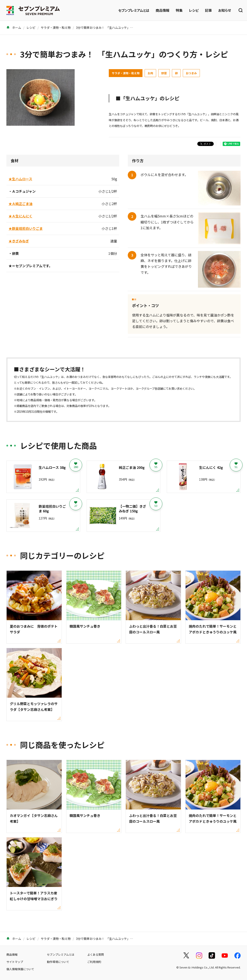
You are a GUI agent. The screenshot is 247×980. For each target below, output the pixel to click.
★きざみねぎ (19, 241)
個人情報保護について (20, 969)
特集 (179, 10)
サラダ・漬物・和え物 (56, 28)
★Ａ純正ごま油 (20, 204)
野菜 (164, 73)
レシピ (194, 10)
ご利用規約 (94, 962)
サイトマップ (15, 962)
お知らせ (225, 10)
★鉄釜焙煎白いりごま (26, 228)
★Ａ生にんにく (20, 216)
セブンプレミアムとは (134, 10)
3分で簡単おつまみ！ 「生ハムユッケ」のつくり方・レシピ (116, 28)
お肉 (150, 73)
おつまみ (191, 73)
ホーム (14, 28)
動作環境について (58, 962)
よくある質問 (96, 954)
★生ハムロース (20, 179)
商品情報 (163, 10)
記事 (208, 10)
